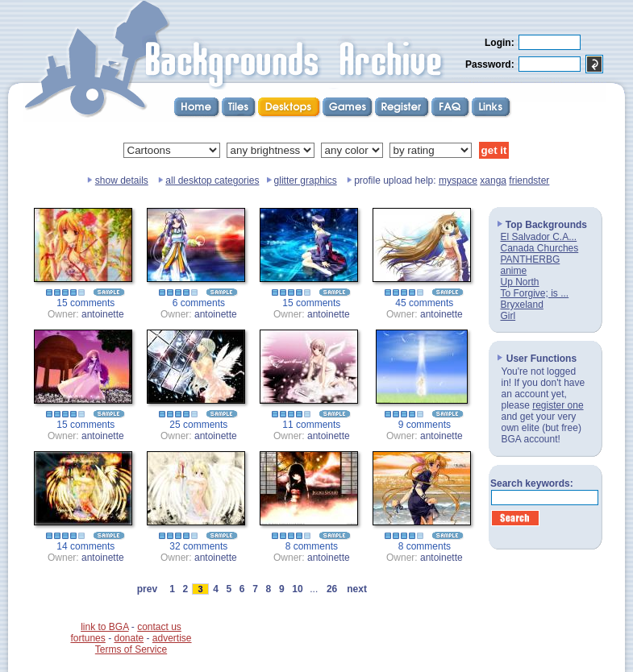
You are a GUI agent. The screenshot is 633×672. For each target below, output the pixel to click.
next (357, 589)
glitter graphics (306, 180)
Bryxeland (522, 305)
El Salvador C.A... (539, 237)
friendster (529, 180)
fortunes (87, 638)
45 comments (424, 303)
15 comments (85, 303)
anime (514, 271)
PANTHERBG (531, 259)
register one (558, 405)
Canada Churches (540, 248)
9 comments (425, 425)
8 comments (312, 546)
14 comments (85, 546)
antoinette (103, 314)
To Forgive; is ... (535, 293)
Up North (520, 282)
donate (129, 638)
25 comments (198, 425)
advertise (172, 638)
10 (298, 589)
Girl (508, 316)
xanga (493, 180)
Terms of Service (131, 649)
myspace (458, 180)
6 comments (199, 303)
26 (332, 589)
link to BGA (104, 627)
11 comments (311, 425)
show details (122, 180)
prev (147, 589)
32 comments (198, 546)
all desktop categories (212, 180)
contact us (159, 627)
